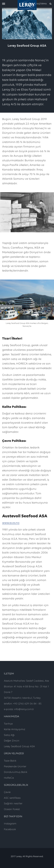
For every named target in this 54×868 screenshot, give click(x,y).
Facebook (10, 829)
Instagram (10, 824)
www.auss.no (11, 523)
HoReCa (9, 778)
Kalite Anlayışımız (15, 729)
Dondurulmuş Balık (16, 772)
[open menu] (4, 4)
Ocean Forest (12, 809)
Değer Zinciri (12, 741)
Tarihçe (8, 724)
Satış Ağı (9, 735)
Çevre (7, 792)
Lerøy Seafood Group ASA (19, 747)
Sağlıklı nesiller (13, 804)
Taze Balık (10, 761)
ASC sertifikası (12, 798)
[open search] (43, 4)
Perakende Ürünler (15, 767)
